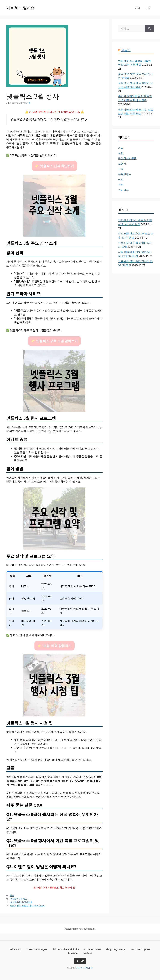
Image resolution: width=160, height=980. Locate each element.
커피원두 (123, 190)
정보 (12, 895)
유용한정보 (125, 174)
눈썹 (121, 153)
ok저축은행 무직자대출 (21, 902)
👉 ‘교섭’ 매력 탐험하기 (54, 646)
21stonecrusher (92, 949)
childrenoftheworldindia (66, 949)
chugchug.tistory (115, 949)
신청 (148, 8)
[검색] (149, 29)
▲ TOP (80, 961)
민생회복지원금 (127, 158)
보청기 (122, 164)
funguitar (73, 953)
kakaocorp (15, 949)
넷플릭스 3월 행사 (19, 899)
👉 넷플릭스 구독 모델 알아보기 (54, 341)
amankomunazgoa (37, 949)
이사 (121, 179)
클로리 (126, 50)
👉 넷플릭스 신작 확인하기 (54, 166)
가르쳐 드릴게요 (20, 8)
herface (88, 953)
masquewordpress (140, 949)
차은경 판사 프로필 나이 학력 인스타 (28, 906)
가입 (138, 8)
